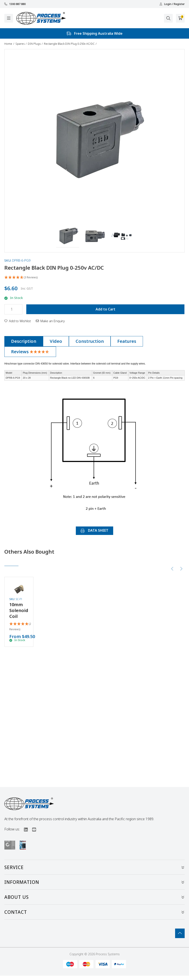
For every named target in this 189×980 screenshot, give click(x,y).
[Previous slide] (172, 569)
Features (127, 341)
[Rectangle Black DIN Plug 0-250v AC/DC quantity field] (13, 309)
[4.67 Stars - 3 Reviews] (94, 278)
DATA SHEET (94, 530)
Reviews (30, 352)
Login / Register (172, 4)
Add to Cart (105, 309)
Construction (90, 341)
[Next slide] (181, 569)
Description (24, 341)
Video (56, 341)
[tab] (24, 341)
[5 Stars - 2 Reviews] (20, 627)
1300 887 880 (15, 4)
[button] (68, 236)
